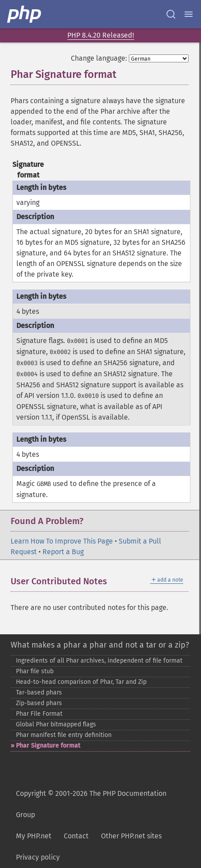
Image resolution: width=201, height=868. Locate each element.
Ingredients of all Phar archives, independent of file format (99, 661)
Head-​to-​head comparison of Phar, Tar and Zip (81, 682)
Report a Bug (63, 552)
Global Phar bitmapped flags (56, 724)
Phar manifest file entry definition (64, 735)
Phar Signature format (48, 746)
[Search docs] (171, 14)
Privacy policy (38, 857)
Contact (76, 836)
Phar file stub (35, 671)
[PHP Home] (25, 14)
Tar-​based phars (39, 692)
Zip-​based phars (39, 703)
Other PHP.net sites (131, 836)
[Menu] (189, 14)
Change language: (99, 58)
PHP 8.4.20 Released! (101, 35)
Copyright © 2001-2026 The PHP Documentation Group (91, 804)
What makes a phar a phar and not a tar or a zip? (100, 645)
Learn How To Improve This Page (62, 541)
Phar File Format (39, 714)
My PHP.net (34, 836)
